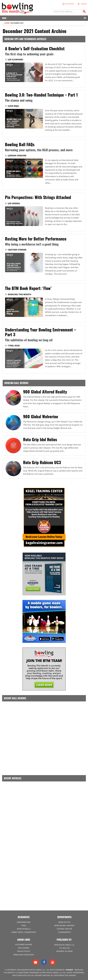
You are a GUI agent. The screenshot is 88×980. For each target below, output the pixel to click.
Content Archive (64, 929)
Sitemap (69, 970)
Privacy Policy (24, 951)
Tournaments (64, 932)
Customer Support (24, 945)
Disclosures (24, 948)
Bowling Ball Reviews (64, 925)
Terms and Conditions (24, 955)
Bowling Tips (64, 922)
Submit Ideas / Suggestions (24, 932)
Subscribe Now (24, 922)
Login (81, 4)
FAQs (24, 925)
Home (7, 23)
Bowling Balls (24, 929)
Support (68, 4)
